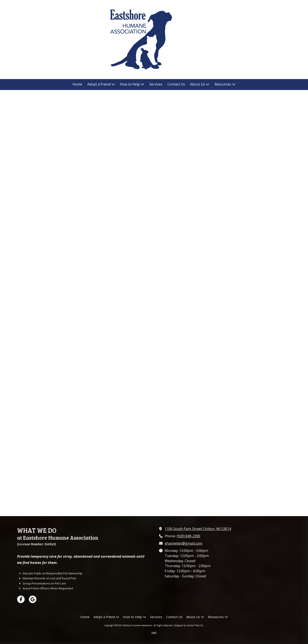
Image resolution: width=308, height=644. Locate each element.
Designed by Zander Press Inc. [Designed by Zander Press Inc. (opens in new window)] (189, 625)
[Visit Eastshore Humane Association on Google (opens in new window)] (33, 599)
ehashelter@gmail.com (184, 543)
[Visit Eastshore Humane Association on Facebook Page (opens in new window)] (21, 599)
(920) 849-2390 (188, 536)
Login (154, 632)
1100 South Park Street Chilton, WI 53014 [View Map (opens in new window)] (198, 529)
